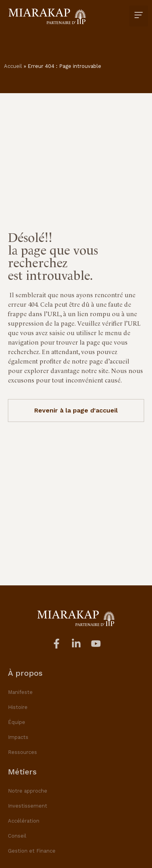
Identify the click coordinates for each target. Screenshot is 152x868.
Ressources (22, 752)
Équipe (17, 722)
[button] (139, 16)
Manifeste (20, 692)
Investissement (28, 806)
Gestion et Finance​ (32, 851)
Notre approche (28, 791)
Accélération (24, 821)
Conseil (17, 836)
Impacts (18, 737)
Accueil (13, 66)
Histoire (18, 707)
